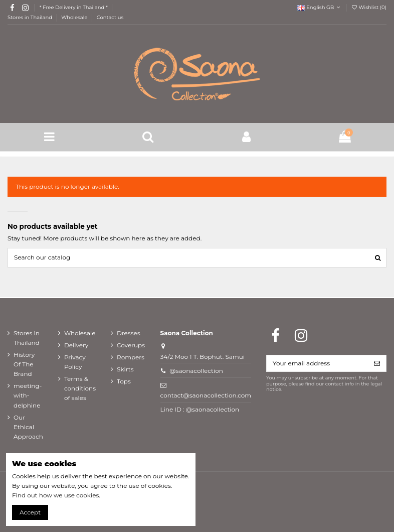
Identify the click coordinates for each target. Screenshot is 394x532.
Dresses (129, 333)
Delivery (76, 345)
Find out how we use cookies (55, 495)
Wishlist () (369, 7)
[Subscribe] (377, 363)
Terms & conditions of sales (80, 388)
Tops (124, 381)
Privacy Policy (75, 362)
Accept (30, 512)
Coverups (131, 345)
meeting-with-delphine (28, 395)
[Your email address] (317, 363)
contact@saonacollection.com (206, 395)
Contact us (110, 17)
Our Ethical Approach (28, 427)
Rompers (131, 357)
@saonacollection (196, 371)
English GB (320, 7)
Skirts (125, 369)
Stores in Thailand (31, 17)
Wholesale (75, 17)
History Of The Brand (24, 364)
